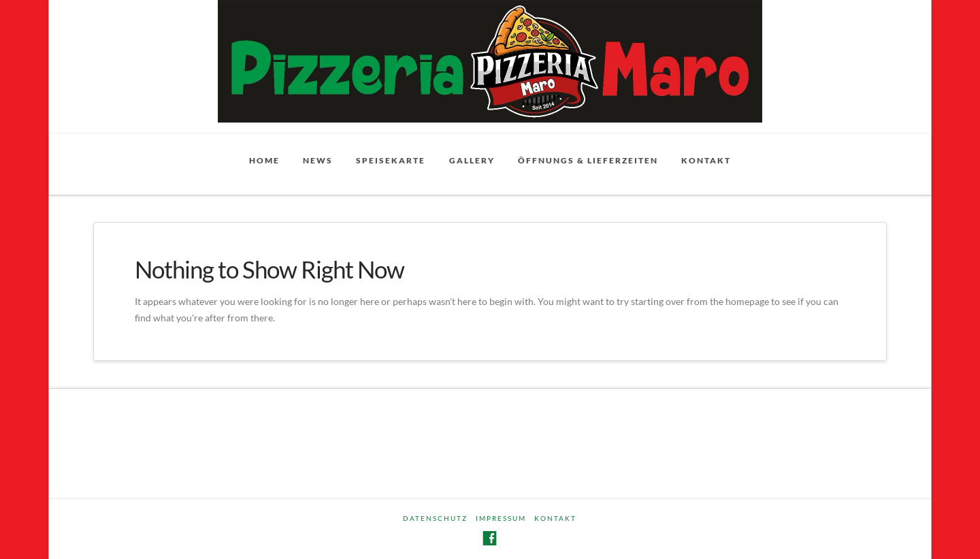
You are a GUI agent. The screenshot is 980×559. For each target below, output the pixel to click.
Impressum (501, 518)
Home (264, 160)
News (318, 160)
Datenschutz (435, 518)
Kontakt (706, 160)
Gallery (472, 160)
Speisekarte (391, 160)
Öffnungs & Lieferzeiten (588, 160)
